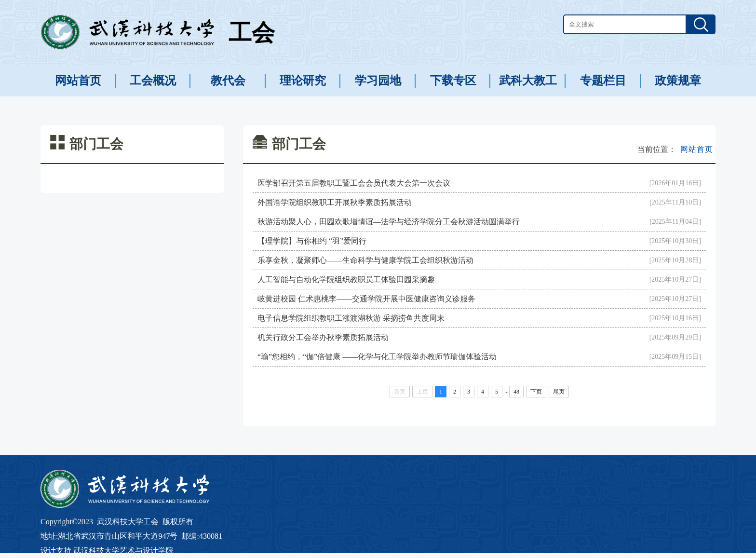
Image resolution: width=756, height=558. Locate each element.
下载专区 (453, 81)
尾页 (559, 392)
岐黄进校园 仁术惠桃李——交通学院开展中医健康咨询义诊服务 (366, 299)
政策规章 (678, 81)
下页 (536, 392)
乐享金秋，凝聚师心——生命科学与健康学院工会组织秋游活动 (365, 260)
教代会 (228, 81)
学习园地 (378, 81)
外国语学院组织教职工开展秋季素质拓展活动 (335, 202)
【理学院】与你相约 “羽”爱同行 (312, 241)
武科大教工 (528, 81)
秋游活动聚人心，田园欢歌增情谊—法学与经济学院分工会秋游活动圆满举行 (389, 222)
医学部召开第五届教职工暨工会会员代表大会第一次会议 (354, 183)
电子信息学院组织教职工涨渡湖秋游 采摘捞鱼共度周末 (351, 318)
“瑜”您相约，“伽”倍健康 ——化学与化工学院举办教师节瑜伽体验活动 (377, 357)
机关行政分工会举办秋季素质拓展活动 (323, 337)
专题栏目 (603, 81)
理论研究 (303, 81)
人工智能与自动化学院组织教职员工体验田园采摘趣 (346, 279)
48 (516, 392)
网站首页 (78, 81)
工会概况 (153, 81)
